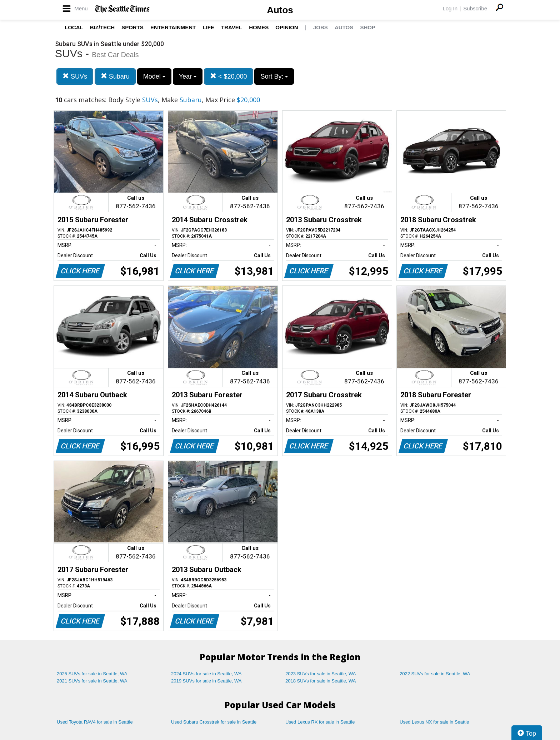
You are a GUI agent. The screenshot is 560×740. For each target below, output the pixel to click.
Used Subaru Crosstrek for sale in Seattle (214, 722)
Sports (132, 27)
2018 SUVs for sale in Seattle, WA (321, 681)
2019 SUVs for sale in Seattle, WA (206, 681)
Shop (368, 27)
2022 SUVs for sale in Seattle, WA (435, 674)
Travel (232, 27)
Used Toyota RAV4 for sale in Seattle (95, 722)
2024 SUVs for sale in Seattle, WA (206, 674)
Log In (450, 8)
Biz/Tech (102, 27)
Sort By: (274, 76)
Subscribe (475, 8)
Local (74, 27)
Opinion (287, 27)
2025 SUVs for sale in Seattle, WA (92, 674)
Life (208, 27)
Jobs (321, 27)
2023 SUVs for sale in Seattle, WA (321, 674)
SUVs (75, 76)
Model (154, 76)
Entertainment (173, 27)
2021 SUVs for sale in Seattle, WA (92, 681)
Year (188, 76)
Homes (259, 27)
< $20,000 (229, 76)
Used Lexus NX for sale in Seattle (434, 722)
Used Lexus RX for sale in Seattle (320, 722)
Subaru (115, 76)
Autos (280, 10)
